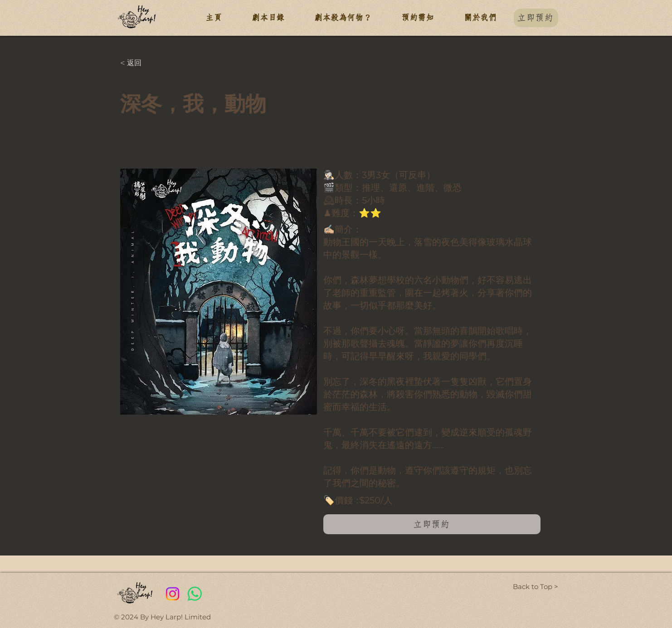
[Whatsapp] (195, 594)
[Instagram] (173, 594)
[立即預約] (536, 18)
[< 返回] (150, 63)
